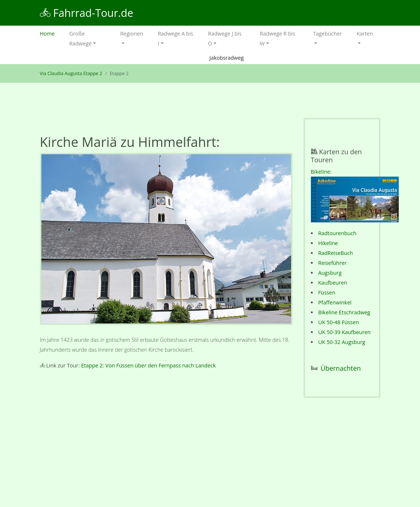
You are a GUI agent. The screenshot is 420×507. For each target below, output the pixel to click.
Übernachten (341, 368)
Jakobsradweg (226, 58)
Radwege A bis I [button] (176, 38)
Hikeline (328, 243)
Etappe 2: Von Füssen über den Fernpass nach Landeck (149, 365)
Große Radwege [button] (80, 38)
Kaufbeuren (333, 283)
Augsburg (330, 273)
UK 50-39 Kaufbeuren (344, 332)
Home (51, 33)
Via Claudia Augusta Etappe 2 (71, 73)
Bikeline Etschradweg (344, 312)
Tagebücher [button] (328, 34)
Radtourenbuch (337, 233)
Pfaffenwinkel (335, 302)
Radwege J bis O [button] (225, 38)
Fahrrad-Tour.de (87, 13)
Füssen (327, 293)
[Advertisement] (166, 437)
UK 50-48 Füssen (339, 322)
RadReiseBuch (336, 253)
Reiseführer (332, 263)
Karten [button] (365, 34)
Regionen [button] (132, 34)
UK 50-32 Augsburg (342, 342)
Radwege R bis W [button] (278, 38)
